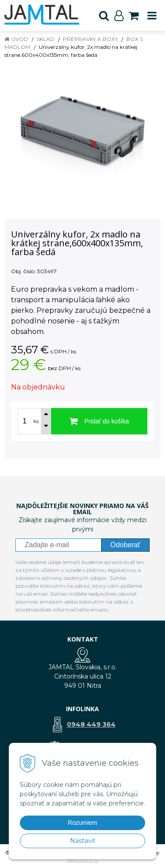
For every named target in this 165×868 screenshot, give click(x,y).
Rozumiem (82, 823)
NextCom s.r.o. (82, 860)
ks (36, 421)
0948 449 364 (91, 724)
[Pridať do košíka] (99, 421)
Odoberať (125, 545)
